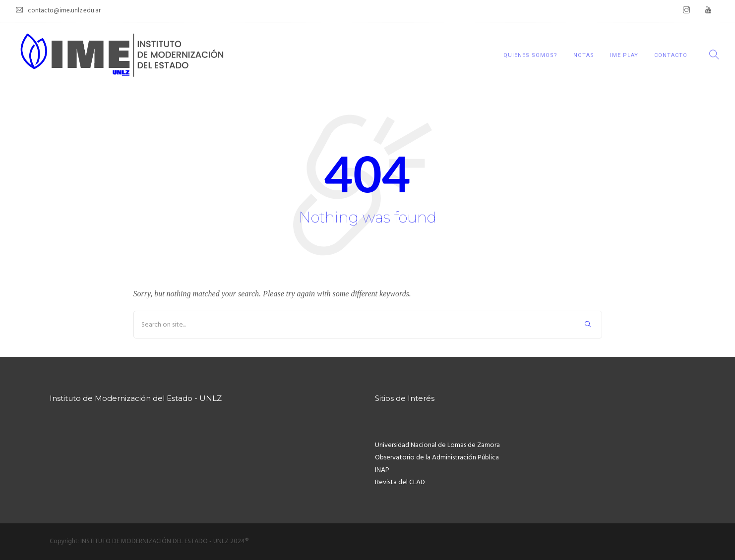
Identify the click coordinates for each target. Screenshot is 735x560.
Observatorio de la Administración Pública (437, 458)
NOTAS (584, 55)
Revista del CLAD (400, 482)
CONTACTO (671, 55)
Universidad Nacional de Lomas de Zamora (437, 445)
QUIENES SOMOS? (530, 55)
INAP (382, 470)
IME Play (624, 55)
